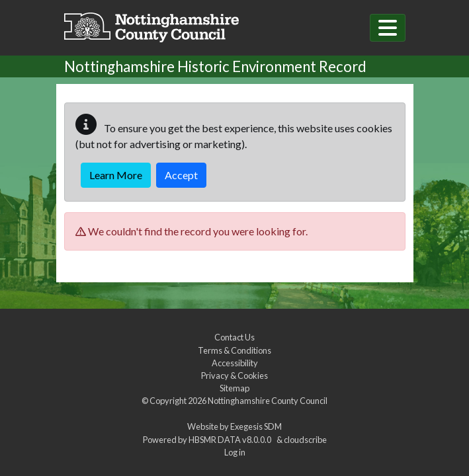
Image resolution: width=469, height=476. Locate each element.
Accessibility (235, 363)
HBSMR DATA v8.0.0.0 (231, 440)
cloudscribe (305, 440)
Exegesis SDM (256, 426)
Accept (181, 175)
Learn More (116, 175)
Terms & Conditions (234, 350)
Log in (235, 452)
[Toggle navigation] (388, 28)
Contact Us (234, 337)
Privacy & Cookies (234, 376)
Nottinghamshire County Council (268, 401)
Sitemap (234, 388)
